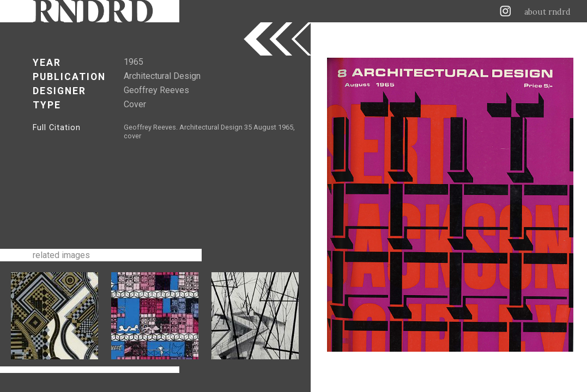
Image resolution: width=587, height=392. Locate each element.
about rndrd (547, 12)
